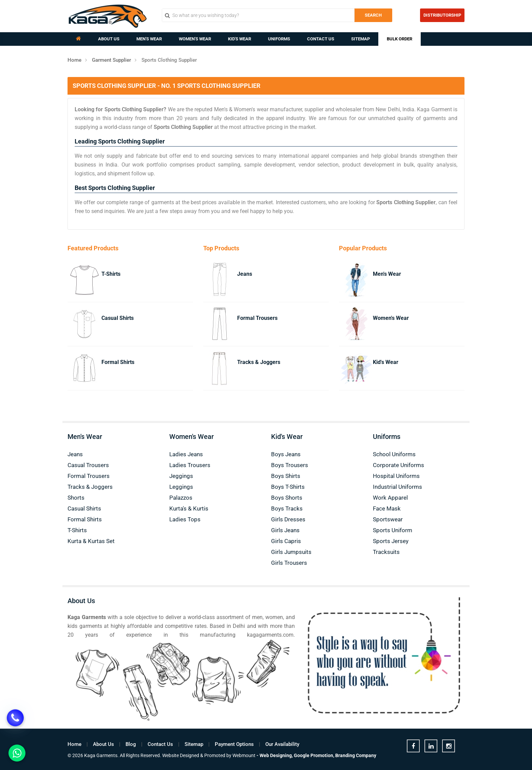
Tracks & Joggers (259, 362)
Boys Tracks (287, 508)
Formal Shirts (118, 362)
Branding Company (356, 755)
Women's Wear (195, 39)
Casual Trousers (88, 465)
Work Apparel (390, 498)
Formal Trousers (257, 318)
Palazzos (181, 498)
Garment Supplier (111, 60)
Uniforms (279, 39)
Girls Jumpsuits (291, 552)
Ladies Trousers (190, 465)
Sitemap (360, 39)
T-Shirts (111, 274)
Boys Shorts (287, 498)
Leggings (181, 487)
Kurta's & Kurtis (189, 508)
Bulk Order (400, 39)
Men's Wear (149, 39)
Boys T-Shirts (288, 487)
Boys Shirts (286, 476)
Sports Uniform (393, 530)
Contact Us (321, 39)
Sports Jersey (391, 541)
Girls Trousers (289, 563)
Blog (131, 744)
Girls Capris (286, 541)
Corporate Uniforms (398, 465)
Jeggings (181, 476)
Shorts (76, 498)
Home (74, 60)
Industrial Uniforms (397, 487)
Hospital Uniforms (396, 476)
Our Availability (282, 744)
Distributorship (442, 15)
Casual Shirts (118, 318)
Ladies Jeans (186, 454)
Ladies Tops (185, 519)
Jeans (245, 274)
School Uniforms (394, 454)
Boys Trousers (290, 465)
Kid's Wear (240, 39)
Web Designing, (276, 755)
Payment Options (234, 744)
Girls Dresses (288, 519)
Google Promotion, (314, 755)
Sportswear (388, 519)
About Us (109, 39)
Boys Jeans (286, 454)
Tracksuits (386, 552)
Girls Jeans (285, 530)
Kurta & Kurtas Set (91, 541)
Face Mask (387, 508)
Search (373, 15)
